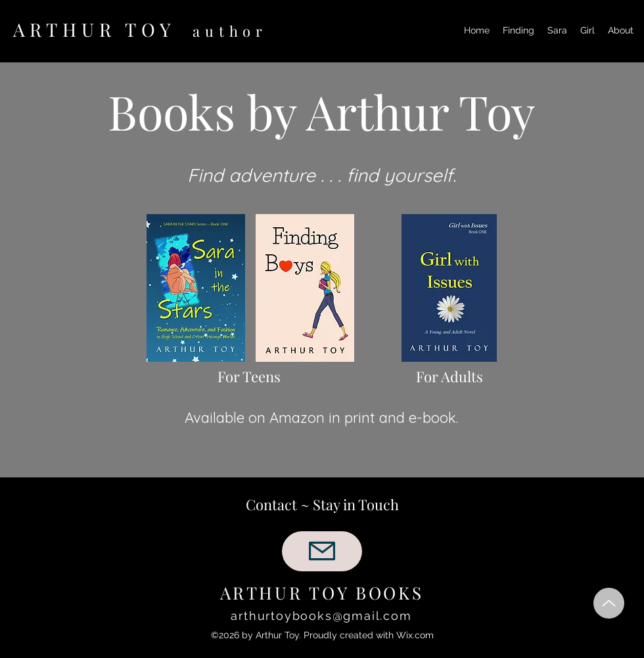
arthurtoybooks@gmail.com (321, 616)
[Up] (609, 603)
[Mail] (322, 551)
